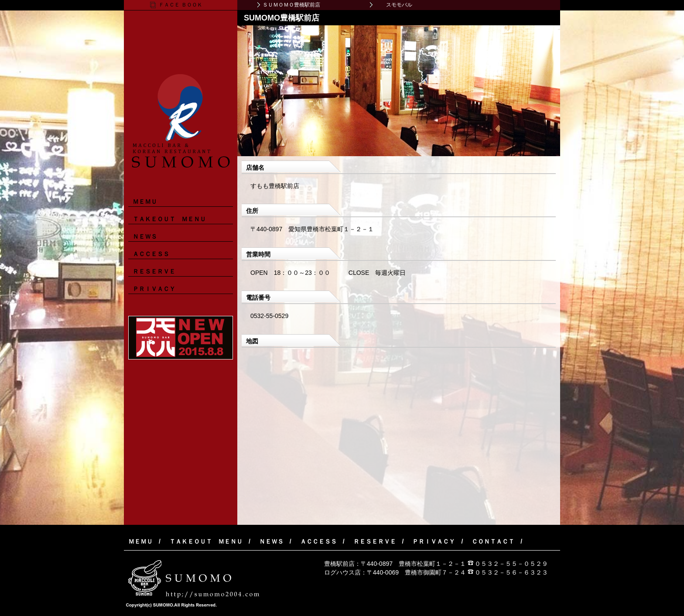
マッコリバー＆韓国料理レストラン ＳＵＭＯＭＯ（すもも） (181, 89)
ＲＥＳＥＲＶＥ (154, 271)
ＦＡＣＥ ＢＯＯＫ (180, 5)
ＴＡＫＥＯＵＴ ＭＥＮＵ (169, 219)
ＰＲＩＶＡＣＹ (154, 289)
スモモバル (399, 5)
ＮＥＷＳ (145, 236)
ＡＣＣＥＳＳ (151, 254)
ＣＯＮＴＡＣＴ (493, 541)
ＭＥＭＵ (145, 202)
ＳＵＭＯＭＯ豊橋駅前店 (291, 5)
